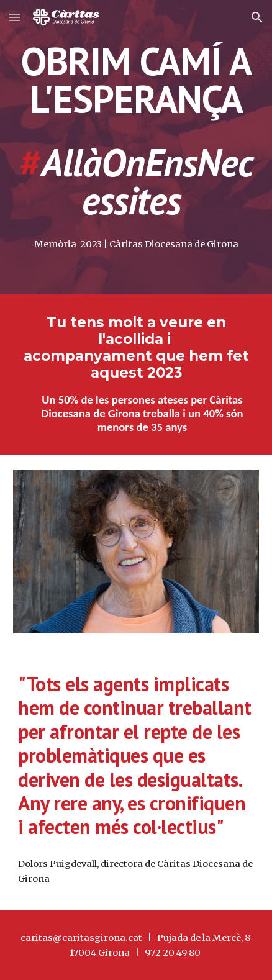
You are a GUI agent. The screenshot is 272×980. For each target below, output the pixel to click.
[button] (15, 17)
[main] (136, 131)
